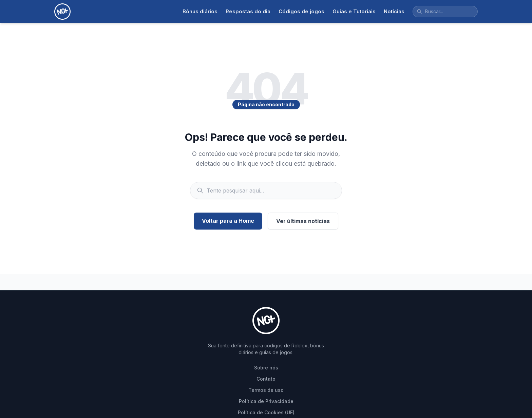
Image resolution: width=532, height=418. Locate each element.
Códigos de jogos (301, 11)
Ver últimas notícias (303, 221)
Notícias (394, 11)
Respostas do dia (248, 11)
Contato (266, 379)
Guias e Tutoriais (354, 11)
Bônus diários (200, 11)
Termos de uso (266, 390)
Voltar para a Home (228, 221)
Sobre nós (266, 368)
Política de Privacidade (266, 401)
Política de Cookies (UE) (266, 412)
